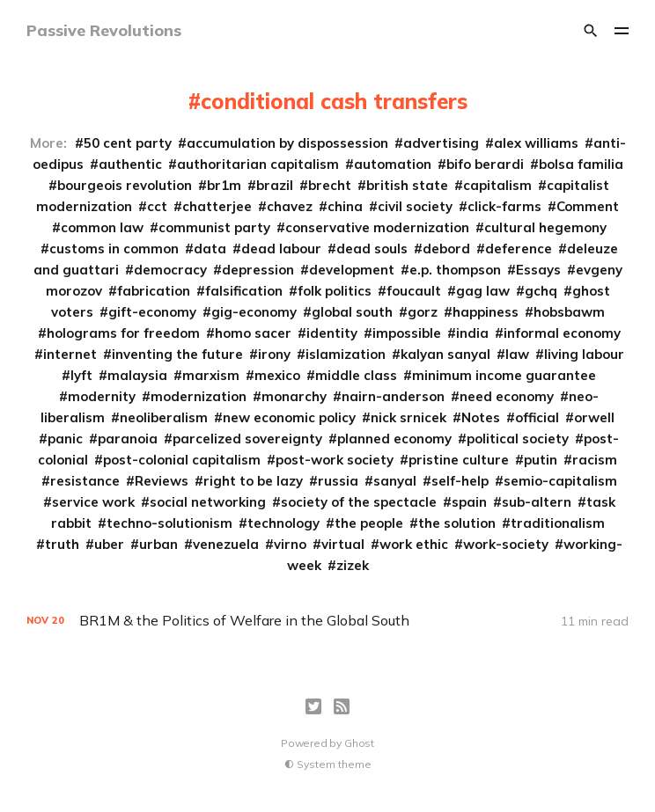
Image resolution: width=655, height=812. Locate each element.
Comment (588, 206)
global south (352, 312)
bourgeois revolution (125, 185)
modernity (102, 396)
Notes (481, 417)
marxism (211, 375)
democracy (170, 270)
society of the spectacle (359, 502)
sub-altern (537, 502)
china (345, 206)
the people (369, 523)
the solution (457, 523)
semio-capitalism (560, 481)
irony (274, 354)
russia (338, 481)
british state (407, 185)
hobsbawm (569, 312)
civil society (415, 206)
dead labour (281, 249)
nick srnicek (408, 417)
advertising (441, 143)
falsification (244, 291)
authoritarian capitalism (258, 164)
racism (595, 460)
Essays (538, 270)
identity (332, 333)
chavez (290, 206)
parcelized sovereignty (247, 439)
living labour (584, 354)
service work (93, 502)
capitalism (497, 185)
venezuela (226, 544)
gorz (423, 312)
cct (157, 206)
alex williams (536, 143)
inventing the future (177, 354)
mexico (277, 375)
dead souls (372, 249)
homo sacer (253, 333)
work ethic (414, 544)
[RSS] (342, 706)
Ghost (359, 743)
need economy (507, 396)
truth (62, 544)
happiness (486, 312)
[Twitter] (313, 706)
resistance (85, 481)
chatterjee (217, 206)
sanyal (395, 481)
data (210, 249)
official (537, 417)
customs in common (114, 249)
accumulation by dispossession (287, 143)
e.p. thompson (455, 270)
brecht (330, 185)
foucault (414, 291)
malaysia (137, 375)
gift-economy (152, 312)
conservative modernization (377, 227)
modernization (199, 396)
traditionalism (558, 523)
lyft (81, 375)
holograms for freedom (123, 333)
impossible (407, 333)
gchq (541, 291)
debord (446, 249)
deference (519, 249)
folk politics (335, 291)
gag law (483, 291)
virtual (343, 544)
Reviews (162, 481)
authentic (130, 164)
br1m (224, 185)
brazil (275, 185)
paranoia (128, 439)
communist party (214, 227)
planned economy (394, 439)
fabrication (154, 291)
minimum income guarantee (504, 375)
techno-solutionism (169, 523)
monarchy (294, 396)
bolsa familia (581, 164)
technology (283, 523)
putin (541, 460)
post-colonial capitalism (182, 460)
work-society (506, 544)
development (352, 270)
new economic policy (289, 417)
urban (158, 544)
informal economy (562, 333)
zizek (353, 565)
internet (70, 354)
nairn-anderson (393, 396)
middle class (356, 375)
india (472, 333)
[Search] (591, 31)
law (517, 354)
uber (109, 544)
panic (65, 439)
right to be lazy (253, 481)
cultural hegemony (545, 227)
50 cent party (128, 143)
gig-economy (254, 312)
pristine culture (459, 460)
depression (258, 270)
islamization (346, 354)
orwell (594, 417)
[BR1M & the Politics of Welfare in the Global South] (328, 621)
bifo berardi (485, 164)
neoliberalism (164, 417)
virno (290, 544)
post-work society (335, 460)
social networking (208, 502)
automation (393, 164)
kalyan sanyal (445, 354)
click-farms (504, 206)
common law (102, 227)
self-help (460, 481)
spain (469, 502)
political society (518, 439)
